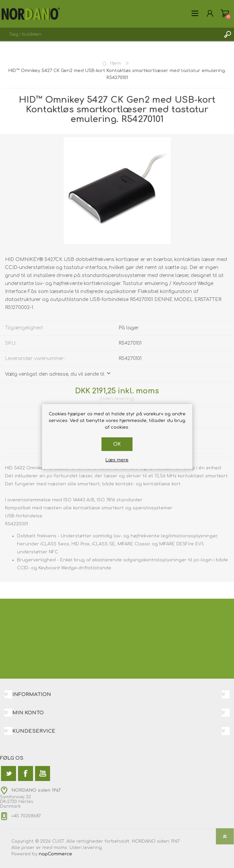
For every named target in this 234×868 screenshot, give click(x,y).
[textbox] (110, 34)
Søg (227, 34)
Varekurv (225, 13)
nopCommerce (55, 854)
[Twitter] (9, 773)
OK (117, 444)
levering (124, 399)
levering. (93, 848)
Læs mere (117, 460)
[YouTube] (43, 773)
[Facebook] (26, 773)
